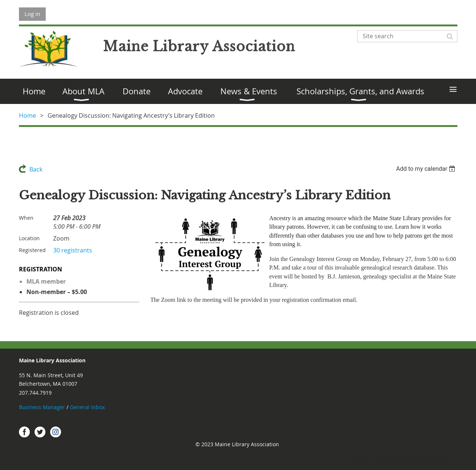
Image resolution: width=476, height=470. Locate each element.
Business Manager (42, 407)
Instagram (56, 432)
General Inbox (88, 407)
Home (27, 115)
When (26, 218)
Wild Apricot (392, 461)
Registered (32, 250)
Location (29, 238)
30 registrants (73, 250)
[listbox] (427, 169)
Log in (32, 14)
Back (36, 169)
